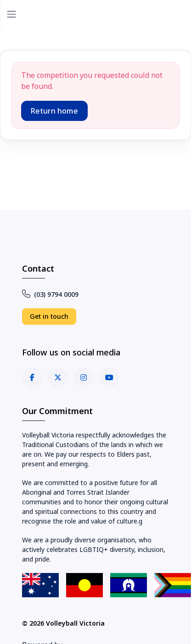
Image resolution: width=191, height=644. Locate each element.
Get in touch (49, 316)
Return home (54, 111)
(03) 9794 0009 (50, 294)
